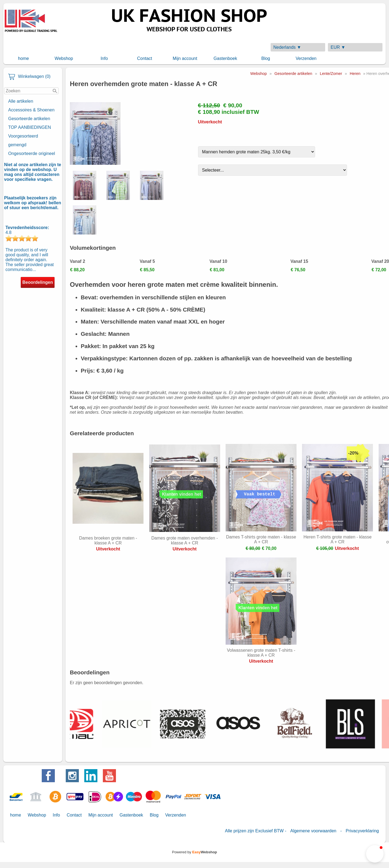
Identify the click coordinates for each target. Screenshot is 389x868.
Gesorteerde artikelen (29, 119)
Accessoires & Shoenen (31, 110)
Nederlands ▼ (287, 47)
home (23, 58)
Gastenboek (225, 58)
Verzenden (306, 58)
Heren (355, 74)
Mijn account (185, 58)
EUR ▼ (338, 47)
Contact (144, 58)
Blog (266, 58)
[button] (375, 854)
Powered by (195, 852)
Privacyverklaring (362, 831)
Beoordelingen (38, 282)
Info (104, 58)
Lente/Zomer (331, 74)
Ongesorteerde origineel (32, 153)
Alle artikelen (21, 101)
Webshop (64, 58)
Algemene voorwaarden (313, 831)
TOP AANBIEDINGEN (30, 127)
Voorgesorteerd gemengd (23, 140)
